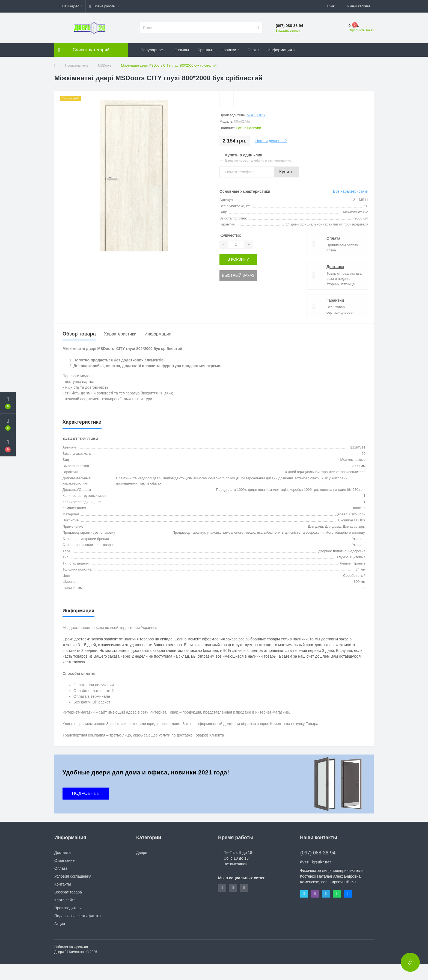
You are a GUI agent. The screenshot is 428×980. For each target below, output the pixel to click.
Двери (142, 853)
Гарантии (335, 300)
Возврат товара (68, 892)
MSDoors (105, 66)
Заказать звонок (288, 31)
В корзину (238, 259)
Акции (60, 924)
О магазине (64, 860)
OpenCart (81, 947)
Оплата (333, 238)
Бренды (205, 50)
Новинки (230, 50)
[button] (70, 6)
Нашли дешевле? (271, 141)
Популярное (153, 50)
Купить (286, 172)
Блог (253, 50)
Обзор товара (79, 334)
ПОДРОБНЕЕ (86, 793)
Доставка (335, 267)
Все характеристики (351, 191)
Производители (68, 908)
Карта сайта (65, 900)
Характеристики (120, 334)
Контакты (63, 884)
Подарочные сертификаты (78, 916)
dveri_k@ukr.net (315, 862)
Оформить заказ (361, 30)
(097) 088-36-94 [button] (318, 853)
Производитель (77, 66)
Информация (281, 50)
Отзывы (182, 50)
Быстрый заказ (238, 275)
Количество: (230, 235)
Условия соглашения (73, 876)
